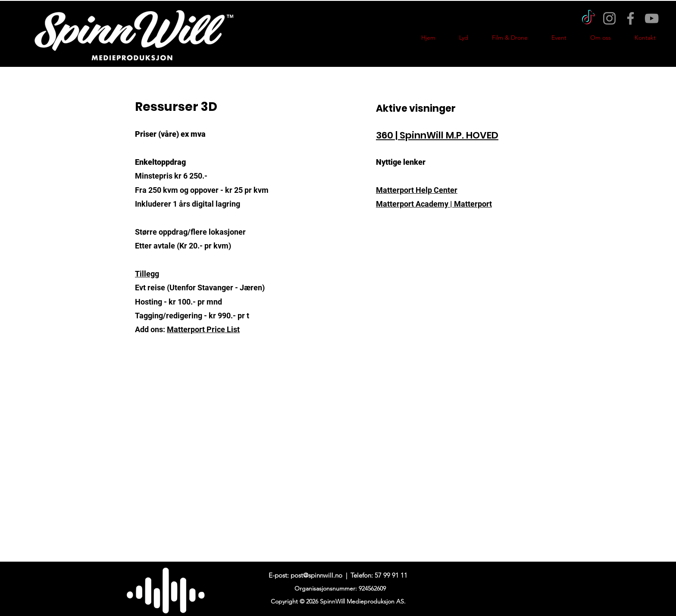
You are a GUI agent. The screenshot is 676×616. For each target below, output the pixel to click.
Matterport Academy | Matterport (434, 204)
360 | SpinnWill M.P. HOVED (437, 135)
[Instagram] (609, 18)
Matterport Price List (203, 329)
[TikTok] (588, 18)
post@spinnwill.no (316, 575)
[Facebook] (631, 18)
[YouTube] (652, 18)
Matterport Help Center (417, 190)
